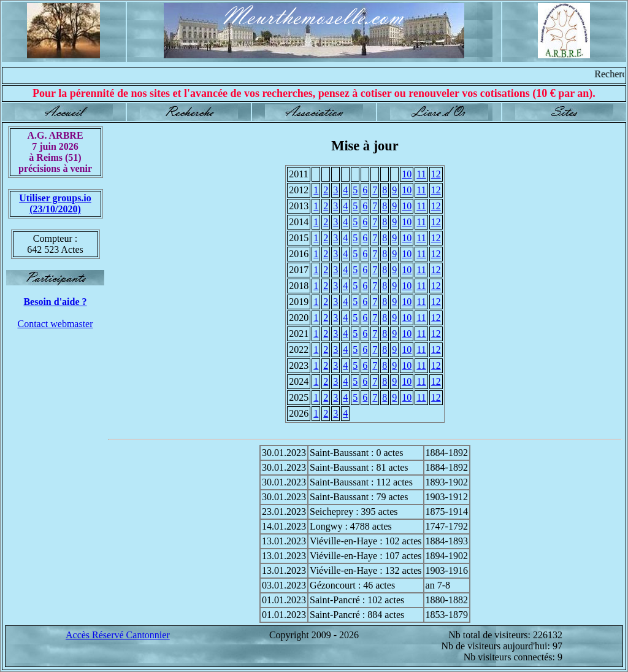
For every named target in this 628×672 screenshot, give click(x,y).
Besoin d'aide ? (55, 302)
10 (407, 174)
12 (436, 174)
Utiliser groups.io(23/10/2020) (55, 203)
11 (421, 174)
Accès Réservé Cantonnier (118, 635)
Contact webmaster (55, 324)
